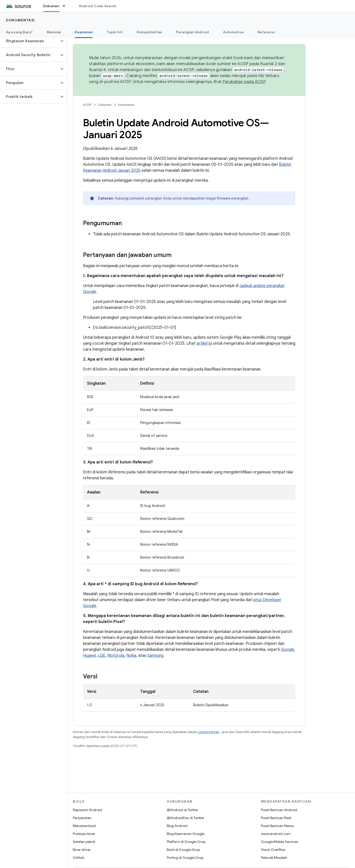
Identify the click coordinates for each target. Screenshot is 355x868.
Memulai (54, 32)
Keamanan (126, 105)
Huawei (89, 656)
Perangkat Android (192, 32)
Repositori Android (87, 810)
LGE (102, 656)
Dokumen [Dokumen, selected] (51, 6)
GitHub (78, 858)
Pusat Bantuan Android (279, 810)
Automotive (233, 32)
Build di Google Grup (183, 850)
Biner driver (82, 850)
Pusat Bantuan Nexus (277, 826)
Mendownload (84, 826)
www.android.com (276, 834)
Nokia (131, 656)
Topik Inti (115, 32)
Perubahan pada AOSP (244, 82)
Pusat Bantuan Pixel (276, 818)
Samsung (155, 656)
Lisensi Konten (209, 732)
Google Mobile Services (280, 842)
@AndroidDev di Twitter (186, 818)
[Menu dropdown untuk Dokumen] (66, 6)
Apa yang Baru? (19, 32)
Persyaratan (82, 818)
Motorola (116, 656)
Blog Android (177, 826)
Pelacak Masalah (274, 858)
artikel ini (204, 343)
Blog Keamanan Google (186, 834)
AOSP (87, 105)
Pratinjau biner (84, 834)
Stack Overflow (273, 850)
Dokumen (105, 105)
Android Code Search (98, 6)
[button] (29, 41)
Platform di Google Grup (186, 842)
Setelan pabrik (84, 842)
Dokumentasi (21, 20)
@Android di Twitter (182, 810)
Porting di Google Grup (185, 858)
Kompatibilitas (150, 32)
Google (288, 650)
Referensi (266, 32)
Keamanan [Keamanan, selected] (84, 32)
